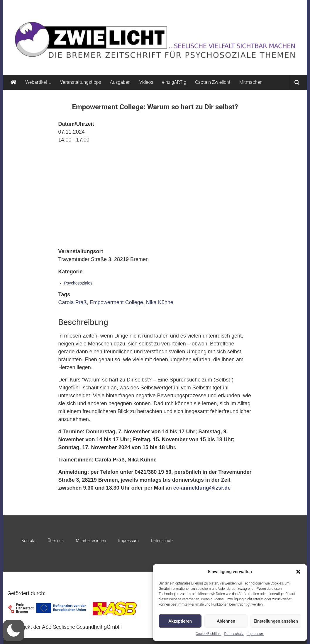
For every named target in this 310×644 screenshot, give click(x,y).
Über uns (56, 541)
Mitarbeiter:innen (91, 541)
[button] (298, 572)
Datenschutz (234, 634)
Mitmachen (251, 82)
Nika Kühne (160, 302)
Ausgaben (120, 82)
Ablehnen (226, 621)
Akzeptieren (180, 621)
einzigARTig (174, 82)
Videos (146, 82)
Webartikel (36, 82)
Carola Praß (73, 302)
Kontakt (28, 541)
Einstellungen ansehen (276, 621)
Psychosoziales (78, 283)
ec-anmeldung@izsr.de (202, 488)
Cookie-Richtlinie (208, 634)
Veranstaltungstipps (81, 82)
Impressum (255, 634)
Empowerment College (116, 302)
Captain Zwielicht (213, 82)
